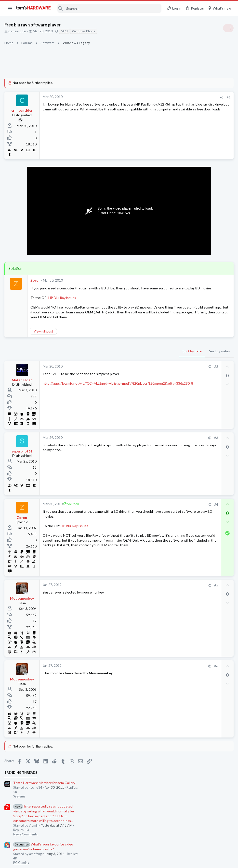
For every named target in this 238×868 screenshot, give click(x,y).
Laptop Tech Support (184, 383)
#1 (150, 97)
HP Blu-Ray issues (63, 303)
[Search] (110, 8)
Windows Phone (84, 31)
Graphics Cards (179, 335)
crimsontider (18, 31)
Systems (174, 104)
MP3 (65, 31)
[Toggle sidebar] (228, 28)
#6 (137, 672)
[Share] (143, 97)
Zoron (36, 280)
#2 (137, 372)
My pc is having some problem (199, 180)
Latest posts (171, 310)
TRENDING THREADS (176, 80)
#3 (137, 443)
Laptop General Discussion (187, 469)
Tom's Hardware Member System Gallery (199, 90)
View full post (44, 337)
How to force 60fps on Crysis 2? (200, 435)
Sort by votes (140, 357)
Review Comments (182, 222)
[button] (10, 8)
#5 (137, 591)
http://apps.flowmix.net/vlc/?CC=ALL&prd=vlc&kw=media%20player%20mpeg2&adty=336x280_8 (91, 394)
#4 (137, 510)
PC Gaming (176, 170)
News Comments (180, 142)
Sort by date (113, 357)
